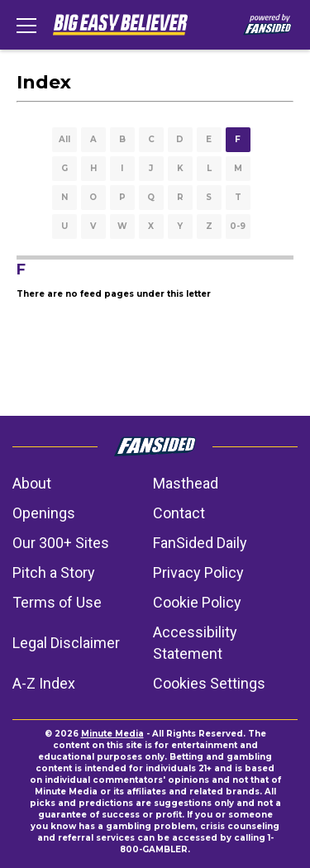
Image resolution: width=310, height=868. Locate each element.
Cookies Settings (209, 683)
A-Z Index (44, 683)
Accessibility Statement (195, 643)
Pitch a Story (54, 572)
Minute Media (112, 734)
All (64, 139)
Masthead (186, 483)
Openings (44, 513)
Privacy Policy (198, 572)
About (32, 483)
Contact (179, 513)
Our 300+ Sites (61, 543)
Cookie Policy (197, 602)
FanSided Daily (200, 543)
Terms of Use (57, 602)
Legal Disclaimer (66, 643)
